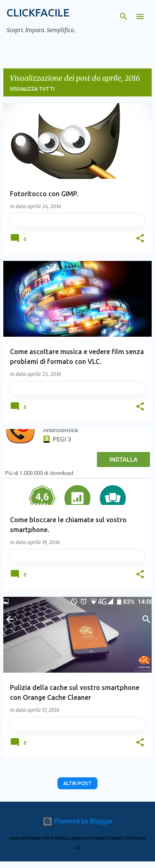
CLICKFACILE (38, 13)
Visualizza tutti (32, 89)
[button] (140, 239)
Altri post (77, 783)
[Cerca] (124, 16)
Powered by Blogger (78, 821)
